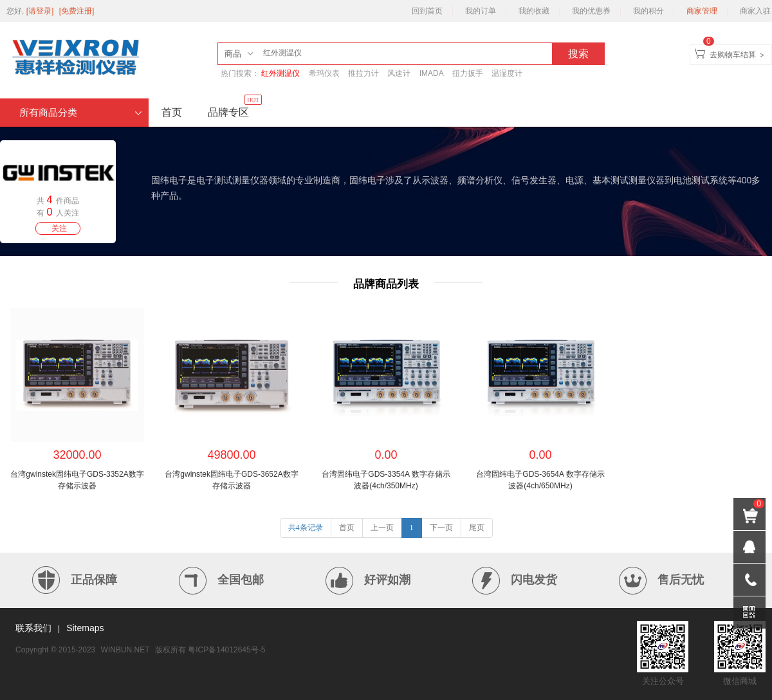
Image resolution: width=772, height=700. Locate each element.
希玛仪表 (324, 73)
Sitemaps (85, 628)
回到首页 (427, 11)
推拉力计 (363, 73)
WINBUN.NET (125, 650)
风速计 (399, 73)
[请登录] (41, 11)
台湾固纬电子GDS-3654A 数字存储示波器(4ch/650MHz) (540, 480)
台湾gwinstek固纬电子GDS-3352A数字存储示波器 (77, 480)
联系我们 (33, 628)
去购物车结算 (733, 55)
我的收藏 (534, 11)
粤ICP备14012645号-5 (226, 650)
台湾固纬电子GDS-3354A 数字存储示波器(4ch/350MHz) (386, 480)
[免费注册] (77, 11)
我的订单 (481, 11)
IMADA (432, 73)
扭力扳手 (468, 73)
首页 (172, 112)
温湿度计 (507, 73)
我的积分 (648, 11)
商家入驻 (755, 11)
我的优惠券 (591, 11)
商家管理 (702, 11)
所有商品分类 (81, 113)
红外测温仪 (280, 73)
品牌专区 (235, 108)
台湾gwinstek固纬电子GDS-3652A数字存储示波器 (231, 480)
